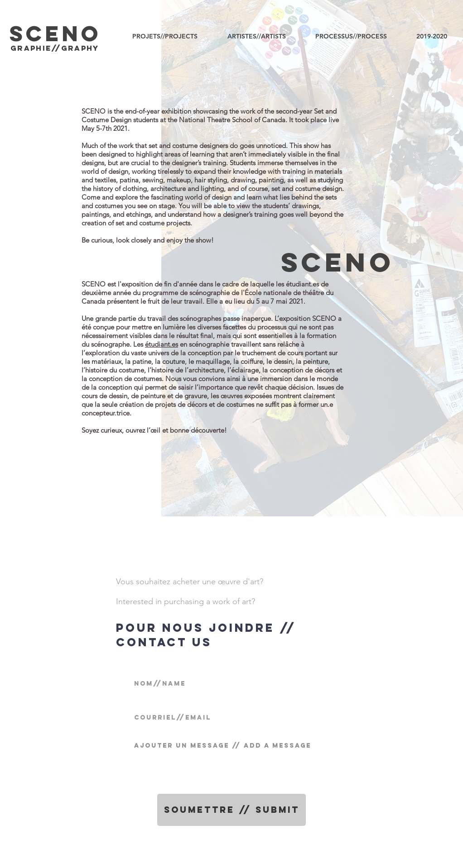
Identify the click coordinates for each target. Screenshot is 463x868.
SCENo (338, 262)
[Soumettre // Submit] (231, 810)
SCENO (55, 33)
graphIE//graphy (55, 48)
